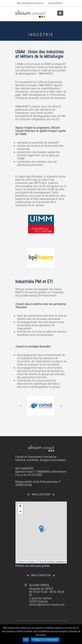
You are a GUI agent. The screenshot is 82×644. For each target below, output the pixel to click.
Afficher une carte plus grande (32, 566)
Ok (26, 640)
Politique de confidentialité (45, 640)
